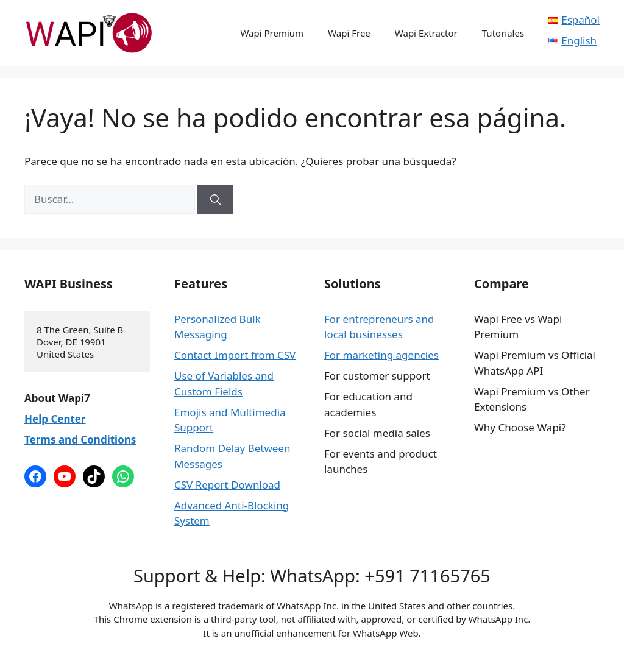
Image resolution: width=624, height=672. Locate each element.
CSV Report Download (227, 485)
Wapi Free (349, 33)
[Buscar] (215, 199)
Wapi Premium (272, 33)
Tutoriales (503, 33)
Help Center (55, 419)
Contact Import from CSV (235, 355)
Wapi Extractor (426, 33)
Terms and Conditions (80, 440)
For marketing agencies (381, 355)
